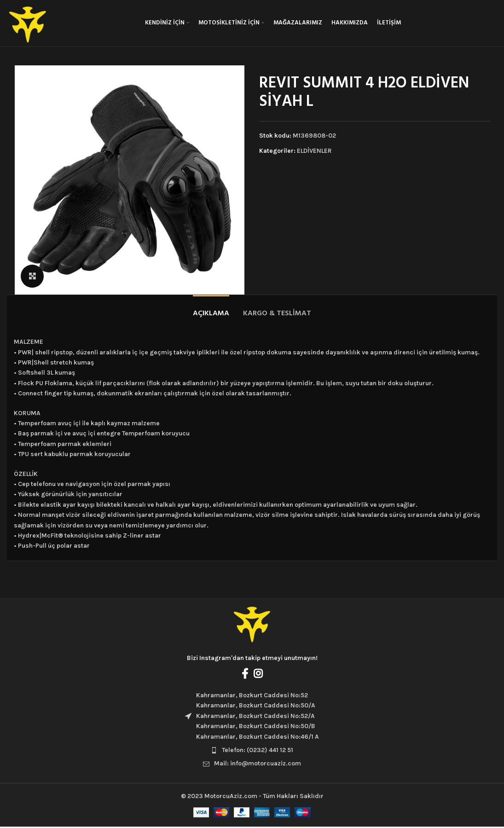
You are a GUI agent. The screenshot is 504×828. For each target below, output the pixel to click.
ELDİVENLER (314, 152)
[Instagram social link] (258, 675)
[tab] (211, 311)
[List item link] (252, 752)
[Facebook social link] (245, 675)
